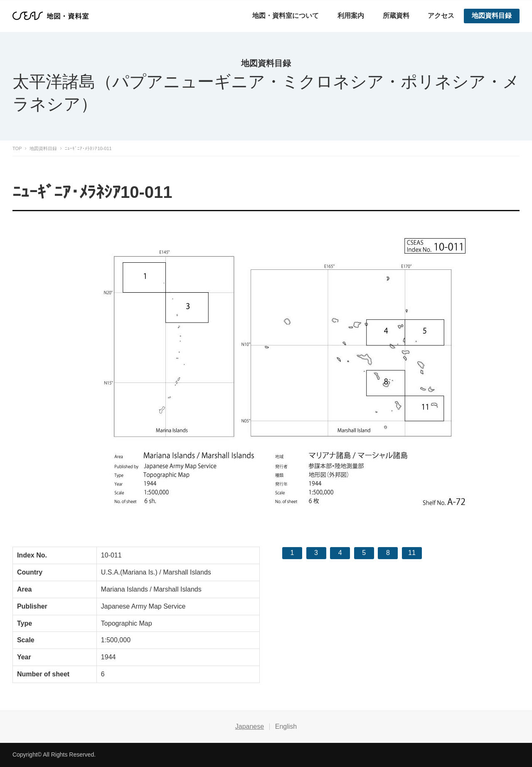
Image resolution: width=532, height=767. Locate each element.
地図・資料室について (286, 16)
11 (412, 553)
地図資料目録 (492, 16)
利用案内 (351, 16)
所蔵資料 (396, 16)
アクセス (441, 16)
